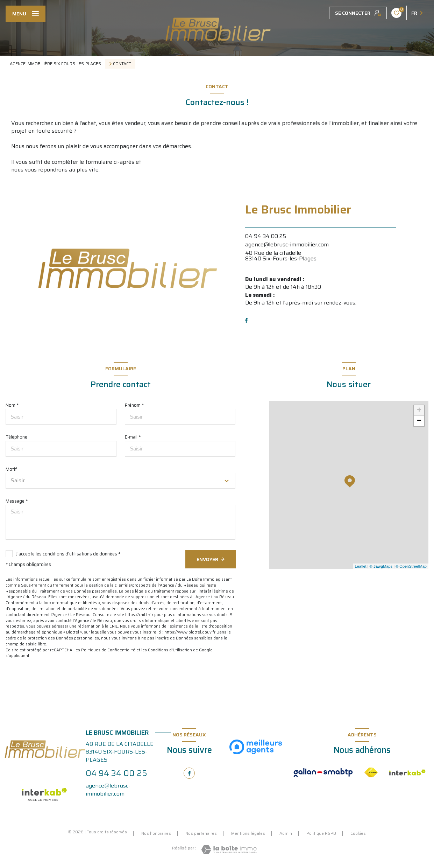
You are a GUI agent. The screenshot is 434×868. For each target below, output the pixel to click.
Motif (11, 469)
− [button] (419, 421)
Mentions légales (248, 833)
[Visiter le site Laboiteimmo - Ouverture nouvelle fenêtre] (229, 850)
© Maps (381, 566)
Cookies (358, 833)
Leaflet (361, 566)
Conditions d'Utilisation (170, 650)
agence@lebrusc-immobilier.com (287, 244)
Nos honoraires (156, 833)
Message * (17, 501)
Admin (286, 833)
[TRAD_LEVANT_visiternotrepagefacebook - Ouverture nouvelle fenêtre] (246, 320)
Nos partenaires (201, 833)
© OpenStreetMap (411, 566)
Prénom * (134, 405)
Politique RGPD (321, 833)
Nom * (12, 405)
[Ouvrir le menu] (26, 14)
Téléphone (16, 437)
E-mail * (133, 437)
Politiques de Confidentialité (108, 650)
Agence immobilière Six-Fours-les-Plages (55, 64)
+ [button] (419, 411)
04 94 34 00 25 (266, 236)
